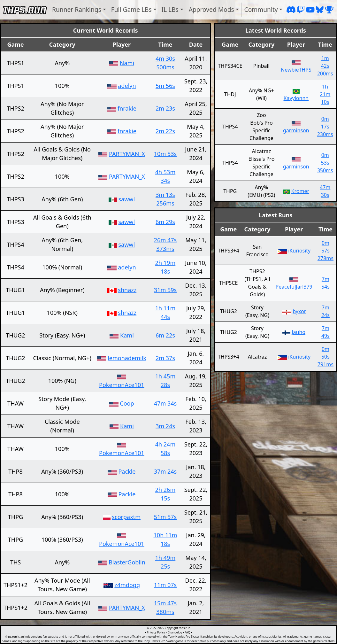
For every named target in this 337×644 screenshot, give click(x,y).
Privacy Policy (156, 632)
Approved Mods (211, 9)
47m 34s (165, 403)
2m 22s (165, 131)
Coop (127, 403)
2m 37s (165, 358)
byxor (299, 311)
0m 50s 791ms (326, 357)
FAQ (187, 632)
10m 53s (165, 154)
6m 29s (165, 222)
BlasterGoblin (127, 562)
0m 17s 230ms (325, 127)
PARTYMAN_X (127, 154)
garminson (296, 130)
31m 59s (165, 290)
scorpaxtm (126, 517)
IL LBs (170, 9)
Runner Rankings (77, 9)
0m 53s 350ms (325, 163)
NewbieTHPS (296, 70)
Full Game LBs (131, 9)
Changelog (175, 632)
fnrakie (127, 108)
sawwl (127, 199)
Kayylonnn (296, 98)
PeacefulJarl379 (294, 287)
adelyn (127, 86)
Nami (127, 63)
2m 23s (165, 108)
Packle (127, 471)
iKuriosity (299, 251)
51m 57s (165, 517)
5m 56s (165, 86)
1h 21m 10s (325, 94)
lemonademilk (127, 358)
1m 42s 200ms (325, 66)
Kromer (300, 191)
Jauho (299, 332)
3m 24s (165, 426)
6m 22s (165, 335)
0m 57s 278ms (326, 251)
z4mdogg (127, 585)
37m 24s (165, 471)
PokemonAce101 (122, 385)
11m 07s (165, 585)
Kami (127, 335)
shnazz (127, 290)
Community (261, 9)
